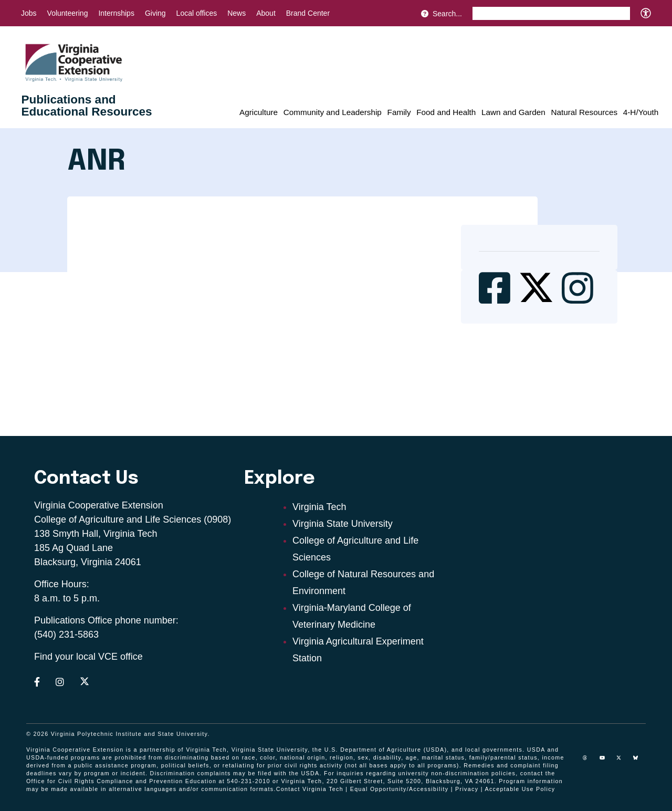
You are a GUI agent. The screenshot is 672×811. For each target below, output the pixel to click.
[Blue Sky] (639, 762)
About (266, 13)
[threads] (589, 762)
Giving (155, 13)
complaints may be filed (235, 773)
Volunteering (68, 13)
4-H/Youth (641, 112)
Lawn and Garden (513, 112)
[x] (623, 762)
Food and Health (446, 112)
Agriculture (259, 112)
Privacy (467, 789)
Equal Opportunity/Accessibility (400, 789)
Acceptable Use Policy (520, 789)
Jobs (29, 13)
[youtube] (606, 762)
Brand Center (308, 13)
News (237, 13)
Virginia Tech (319, 507)
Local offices (197, 13)
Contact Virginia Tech (310, 789)
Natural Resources (584, 112)
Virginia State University (343, 524)
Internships (116, 13)
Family (399, 112)
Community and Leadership (333, 112)
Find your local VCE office (88, 657)
